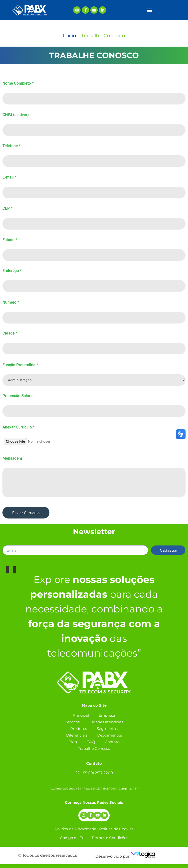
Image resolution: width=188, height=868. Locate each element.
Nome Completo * (18, 83)
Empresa (107, 715)
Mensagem (12, 458)
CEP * (7, 208)
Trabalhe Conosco (94, 748)
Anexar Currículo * (18, 427)
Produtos (79, 729)
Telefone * (12, 146)
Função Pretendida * (20, 365)
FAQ (91, 742)
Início (70, 36)
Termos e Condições (110, 838)
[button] (149, 10)
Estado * (10, 240)
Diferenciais (77, 735)
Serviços (72, 722)
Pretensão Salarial (18, 396)
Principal (81, 715)
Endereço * (12, 271)
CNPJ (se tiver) (16, 115)
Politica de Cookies (116, 829)
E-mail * (9, 177)
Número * (11, 302)
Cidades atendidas (106, 722)
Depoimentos (110, 735)
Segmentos (107, 729)
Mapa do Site (94, 705)
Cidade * (10, 333)
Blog (73, 742)
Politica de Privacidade (75, 829)
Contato (112, 742)
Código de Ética (74, 838)
